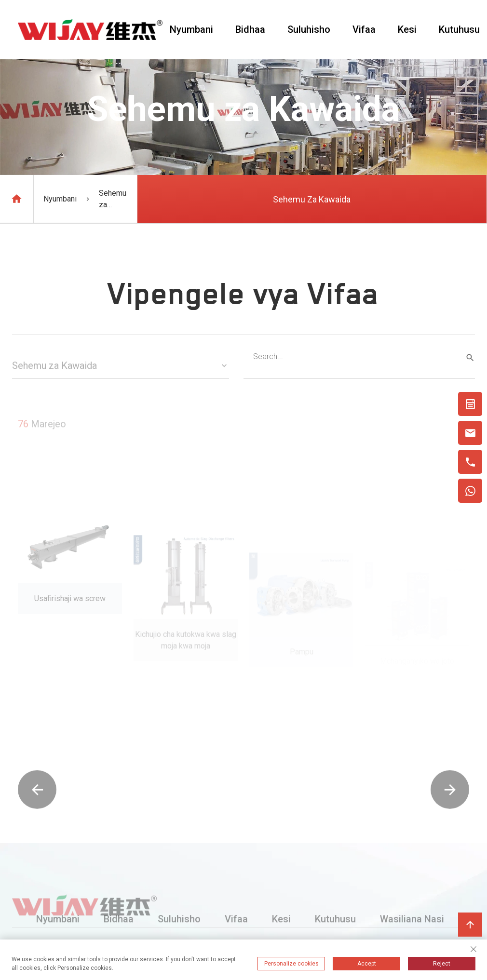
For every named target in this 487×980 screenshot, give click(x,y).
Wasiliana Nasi (412, 922)
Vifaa (364, 29)
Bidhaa (250, 29)
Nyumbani (191, 29)
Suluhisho (309, 29)
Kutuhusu (459, 29)
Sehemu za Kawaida (312, 199)
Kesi (407, 29)
